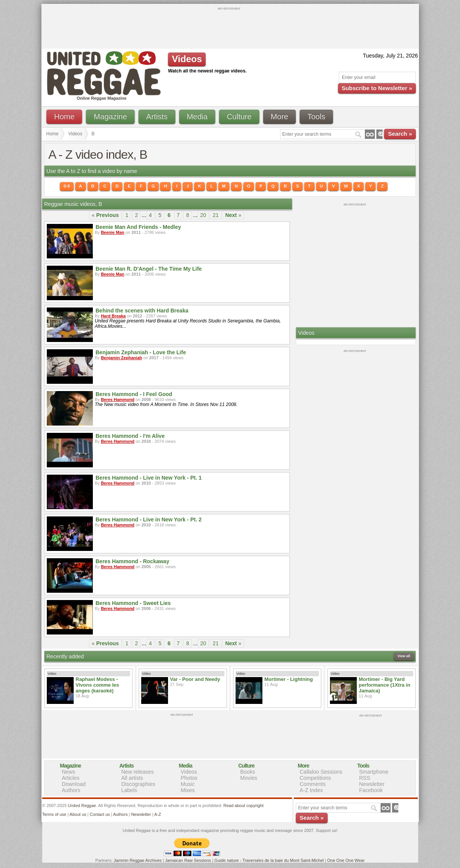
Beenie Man (113, 232)
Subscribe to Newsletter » (377, 88)
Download (74, 784)
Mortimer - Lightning (289, 679)
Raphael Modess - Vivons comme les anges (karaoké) (97, 685)
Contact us (100, 814)
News (68, 772)
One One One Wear (346, 860)
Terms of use (54, 814)
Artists (157, 117)
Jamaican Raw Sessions (188, 860)
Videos (75, 134)
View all (404, 656)
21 (216, 215)
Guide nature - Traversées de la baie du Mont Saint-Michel (269, 860)
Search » (400, 134)
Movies (249, 778)
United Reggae (82, 806)
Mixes (188, 790)
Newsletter (372, 784)
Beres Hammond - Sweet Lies (133, 603)
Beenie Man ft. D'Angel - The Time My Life (149, 269)
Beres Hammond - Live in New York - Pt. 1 (148, 478)
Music (188, 784)
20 (203, 215)
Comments (313, 784)
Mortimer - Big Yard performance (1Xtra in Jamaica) (384, 685)
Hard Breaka (113, 316)
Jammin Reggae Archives (138, 860)
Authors (71, 790)
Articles (71, 778)
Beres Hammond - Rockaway (132, 561)
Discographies (138, 784)
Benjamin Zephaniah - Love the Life (141, 352)
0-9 (67, 186)
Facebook (371, 790)
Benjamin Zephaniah (122, 358)
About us (78, 814)
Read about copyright (243, 806)
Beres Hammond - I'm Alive (130, 436)
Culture (239, 117)
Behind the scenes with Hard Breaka (142, 311)
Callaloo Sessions (321, 772)
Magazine (110, 117)
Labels (129, 790)
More (280, 117)
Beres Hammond (118, 399)
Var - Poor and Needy (195, 679)
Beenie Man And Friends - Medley (138, 227)
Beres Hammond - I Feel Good (134, 394)
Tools (316, 117)
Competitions (315, 778)
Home (64, 117)
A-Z (158, 814)
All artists (132, 778)
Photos (189, 778)
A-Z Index (311, 790)
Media (197, 117)
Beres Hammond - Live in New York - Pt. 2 (148, 519)
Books (248, 772)
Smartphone (374, 772)
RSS (365, 778)
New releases (138, 772)
